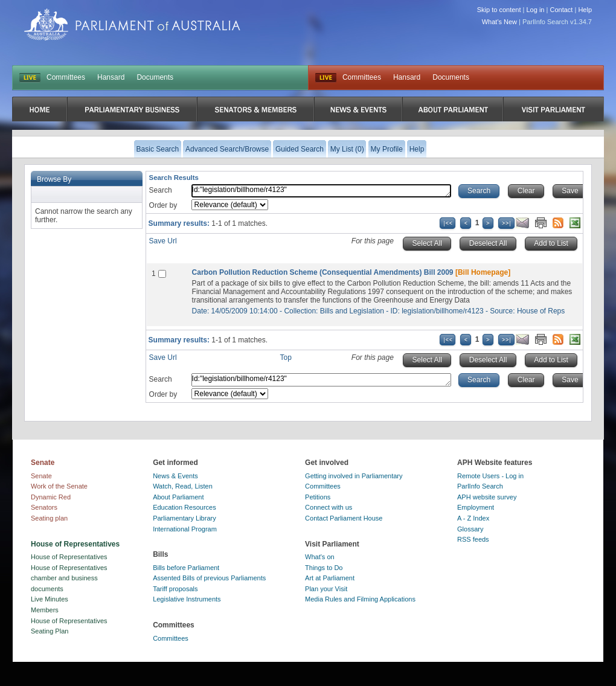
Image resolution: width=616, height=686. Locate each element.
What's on (320, 557)
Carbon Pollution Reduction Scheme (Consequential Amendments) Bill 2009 (323, 272)
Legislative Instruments (187, 599)
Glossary (470, 529)
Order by (163, 205)
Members (45, 610)
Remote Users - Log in (490, 476)
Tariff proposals (175, 589)
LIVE (30, 78)
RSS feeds (473, 539)
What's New (499, 22)
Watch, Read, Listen (183, 486)
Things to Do (324, 568)
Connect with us (329, 507)
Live (326, 78)
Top (286, 357)
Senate (41, 476)
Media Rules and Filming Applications (360, 599)
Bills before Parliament (186, 568)
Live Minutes (50, 599)
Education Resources (184, 507)
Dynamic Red (51, 497)
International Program (185, 529)
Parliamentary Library (184, 518)
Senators (44, 507)
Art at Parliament (330, 578)
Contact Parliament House (344, 518)
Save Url (163, 241)
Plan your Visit (326, 589)
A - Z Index (473, 518)
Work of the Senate (59, 486)
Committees (66, 77)
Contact (561, 10)
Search (161, 190)
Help (585, 10)
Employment (476, 507)
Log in (536, 10)
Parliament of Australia (132, 24)
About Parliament (178, 497)
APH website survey (487, 497)
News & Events (175, 476)
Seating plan (49, 518)
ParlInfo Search (480, 486)
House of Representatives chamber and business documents (69, 578)
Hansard (111, 77)
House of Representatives (69, 557)
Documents (155, 77)
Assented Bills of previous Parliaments (209, 578)
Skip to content (499, 10)
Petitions (318, 497)
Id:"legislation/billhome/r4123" (321, 191)
